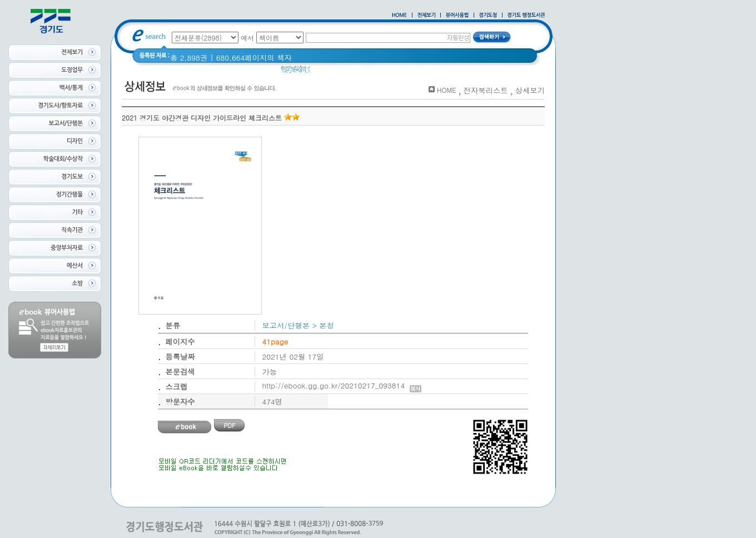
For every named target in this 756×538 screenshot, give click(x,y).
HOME (447, 90)
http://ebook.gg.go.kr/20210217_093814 (342, 385)
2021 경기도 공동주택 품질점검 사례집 (413, 72)
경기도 (328, 72)
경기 (495, 72)
